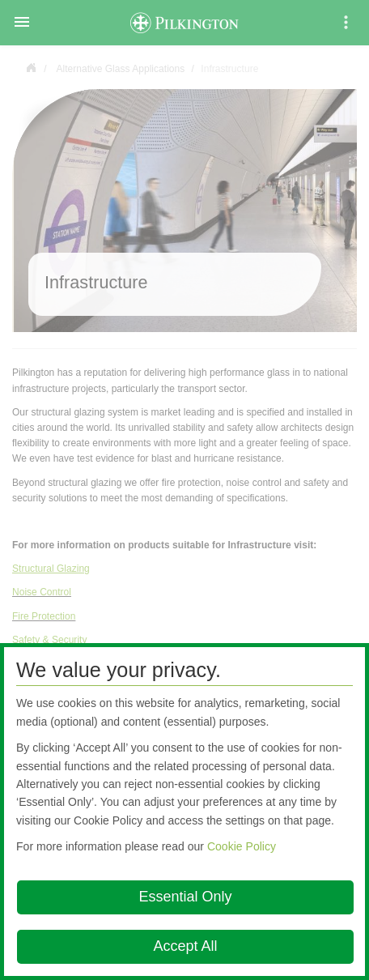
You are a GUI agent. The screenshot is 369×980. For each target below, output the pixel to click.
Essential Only (185, 897)
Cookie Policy (242, 846)
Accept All (185, 946)
